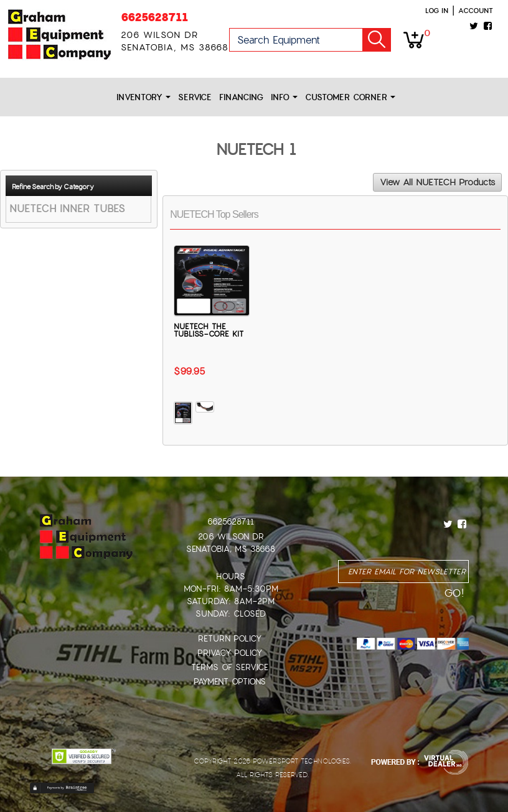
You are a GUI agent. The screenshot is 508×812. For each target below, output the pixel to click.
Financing (241, 97)
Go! (377, 40)
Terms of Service (230, 667)
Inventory (143, 97)
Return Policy (230, 639)
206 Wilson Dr (231, 537)
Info (284, 97)
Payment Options (230, 682)
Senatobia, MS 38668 (231, 549)
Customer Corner (350, 97)
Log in (437, 11)
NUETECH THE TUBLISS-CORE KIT (209, 330)
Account (476, 11)
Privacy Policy (230, 653)
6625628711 (154, 17)
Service (195, 97)
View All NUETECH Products (437, 182)
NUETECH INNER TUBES (67, 209)
